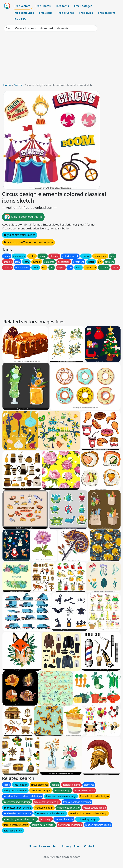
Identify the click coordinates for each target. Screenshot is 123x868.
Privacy (66, 846)
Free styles (86, 13)
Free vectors (22, 6)
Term (56, 846)
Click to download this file (23, 217)
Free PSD (20, 19)
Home (7, 85)
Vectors (19, 85)
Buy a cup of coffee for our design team (29, 242)
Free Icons (46, 13)
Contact (89, 846)
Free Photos (43, 6)
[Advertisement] (61, 59)
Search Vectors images (20, 28)
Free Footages (83, 6)
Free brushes (66, 13)
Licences (45, 846)
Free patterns (107, 13)
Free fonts (62, 6)
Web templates (24, 13)
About (78, 846)
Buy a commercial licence (20, 235)
